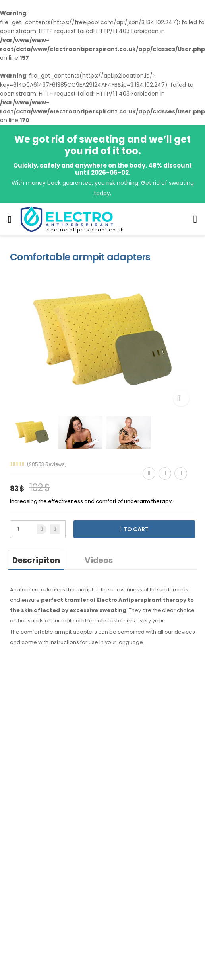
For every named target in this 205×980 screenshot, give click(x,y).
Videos (99, 560)
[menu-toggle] (10, 219)
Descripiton (36, 560)
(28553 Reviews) (47, 464)
